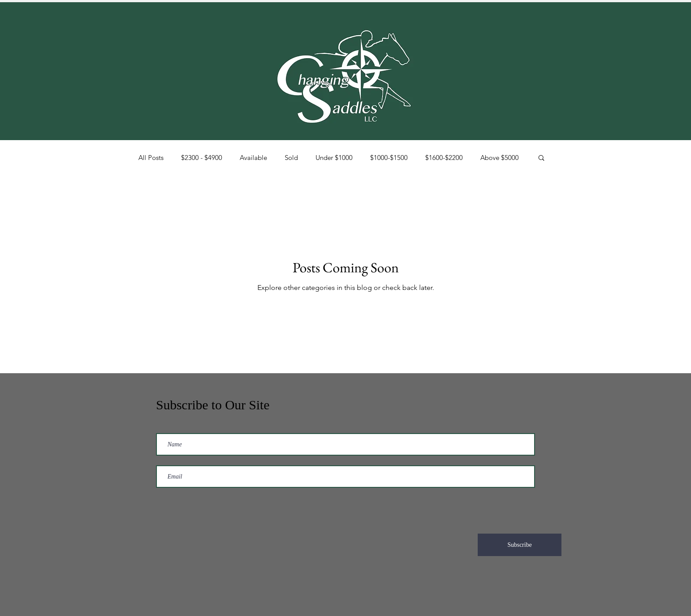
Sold (291, 158)
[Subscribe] (520, 545)
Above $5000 (500, 158)
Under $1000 (334, 158)
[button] (541, 158)
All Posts (151, 158)
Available (253, 158)
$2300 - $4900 (202, 158)
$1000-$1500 (389, 158)
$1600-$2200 (444, 158)
